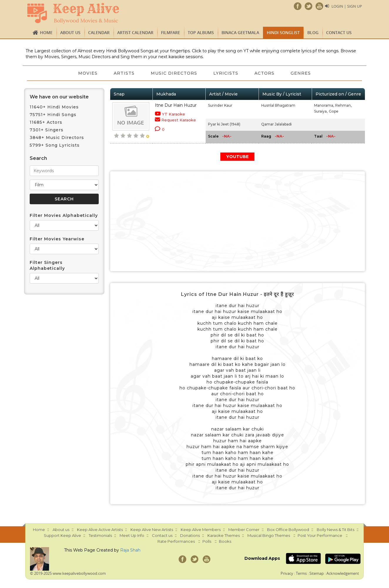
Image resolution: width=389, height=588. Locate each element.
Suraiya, (321, 111)
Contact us (339, 32)
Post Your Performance (320, 535)
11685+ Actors (46, 122)
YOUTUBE (237, 157)
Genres (302, 73)
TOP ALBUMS (201, 32)
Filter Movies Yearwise (57, 239)
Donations (190, 535)
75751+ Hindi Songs (53, 115)
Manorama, (324, 105)
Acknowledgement (343, 573)
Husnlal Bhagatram (278, 105)
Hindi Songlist (283, 32)
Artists (124, 73)
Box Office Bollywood (288, 530)
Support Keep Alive (62, 535)
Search (38, 158)
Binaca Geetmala (240, 32)
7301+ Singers (47, 130)
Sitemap (317, 573)
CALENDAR (99, 32)
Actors (265, 73)
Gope (334, 111)
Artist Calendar (135, 32)
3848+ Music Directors (57, 138)
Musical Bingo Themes (269, 535)
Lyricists (226, 73)
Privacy (287, 573)
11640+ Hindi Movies (54, 107)
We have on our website (59, 97)
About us (70, 32)
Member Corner (244, 530)
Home (46, 32)
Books (225, 541)
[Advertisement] (238, 221)
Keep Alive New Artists (152, 530)
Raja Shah (130, 550)
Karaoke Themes (224, 535)
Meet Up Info (132, 535)
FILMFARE (171, 32)
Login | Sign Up (347, 6)
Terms (301, 573)
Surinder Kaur (220, 105)
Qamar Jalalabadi (276, 124)
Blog (313, 32)
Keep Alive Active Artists (100, 530)
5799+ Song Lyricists (55, 145)
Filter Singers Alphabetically (47, 265)
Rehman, (343, 105)
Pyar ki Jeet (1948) (224, 124)
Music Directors (174, 73)
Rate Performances (176, 541)
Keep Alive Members (201, 530)
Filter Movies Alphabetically (64, 215)
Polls (207, 541)
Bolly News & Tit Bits (336, 530)
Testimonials (100, 535)
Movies (87, 73)
